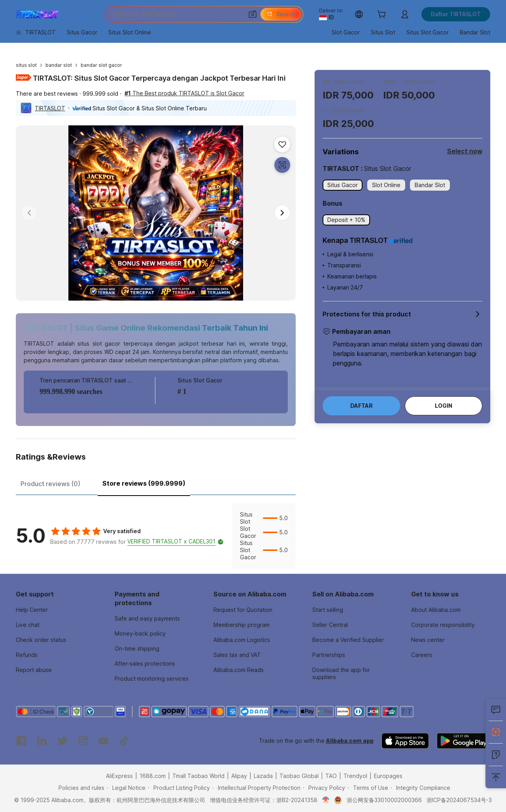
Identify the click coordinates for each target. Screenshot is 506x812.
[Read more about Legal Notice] (126, 788)
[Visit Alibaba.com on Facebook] (21, 741)
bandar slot (59, 65)
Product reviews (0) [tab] (50, 484)
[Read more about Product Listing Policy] (179, 788)
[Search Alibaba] (177, 14)
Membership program (242, 625)
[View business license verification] (326, 800)
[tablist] (156, 483)
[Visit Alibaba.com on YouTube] (104, 741)
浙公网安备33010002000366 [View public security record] (384, 800)
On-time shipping (137, 648)
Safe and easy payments (147, 618)
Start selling (328, 610)
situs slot (26, 65)
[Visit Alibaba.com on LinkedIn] (42, 741)
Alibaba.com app (350, 741)
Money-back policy (140, 633)
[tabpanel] (156, 536)
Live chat (28, 625)
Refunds (27, 655)
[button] (253, 14)
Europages (388, 776)
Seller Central (330, 625)
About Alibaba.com (436, 610)
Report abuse (34, 670)
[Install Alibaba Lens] (496, 732)
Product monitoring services (152, 679)
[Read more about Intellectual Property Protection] (256, 788)
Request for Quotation (243, 610)
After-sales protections (145, 663)
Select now (465, 151)
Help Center (32, 610)
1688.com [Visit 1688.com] (153, 776)
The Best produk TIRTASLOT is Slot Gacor (184, 93)
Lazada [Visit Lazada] (263, 776)
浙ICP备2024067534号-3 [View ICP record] (459, 800)
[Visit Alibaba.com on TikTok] (124, 741)
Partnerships (329, 655)
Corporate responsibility (443, 625)
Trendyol (355, 776)
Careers (422, 655)
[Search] (281, 14)
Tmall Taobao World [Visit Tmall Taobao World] (198, 776)
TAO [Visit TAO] (331, 776)
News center (428, 640)
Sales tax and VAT (237, 655)
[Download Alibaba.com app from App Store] (405, 741)
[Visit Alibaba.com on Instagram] (83, 741)
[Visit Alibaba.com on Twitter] (62, 741)
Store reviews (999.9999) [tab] (144, 483)
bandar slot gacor (101, 65)
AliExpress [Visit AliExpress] (119, 776)
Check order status (41, 640)
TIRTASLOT (50, 108)
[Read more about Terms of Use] (368, 788)
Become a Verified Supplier (348, 640)
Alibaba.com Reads (239, 670)
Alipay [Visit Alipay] (239, 776)
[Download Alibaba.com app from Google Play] (464, 741)
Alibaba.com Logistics (242, 640)
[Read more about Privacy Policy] (324, 788)
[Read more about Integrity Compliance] (420, 788)
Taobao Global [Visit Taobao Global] (299, 776)
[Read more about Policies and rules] (80, 788)
